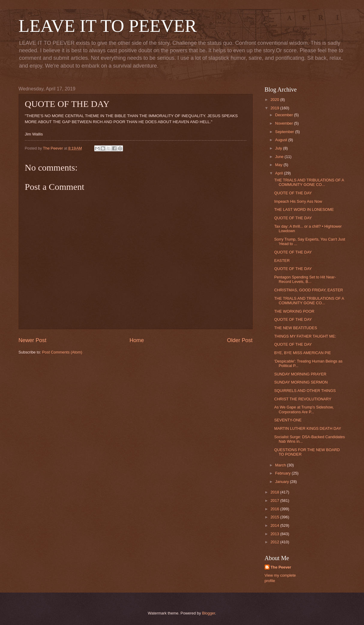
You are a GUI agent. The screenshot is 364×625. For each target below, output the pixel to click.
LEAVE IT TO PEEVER (108, 26)
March (281, 465)
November (285, 123)
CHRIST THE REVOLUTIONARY (303, 399)
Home (137, 340)
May (279, 165)
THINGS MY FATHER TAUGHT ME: (305, 336)
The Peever (281, 567)
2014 (275, 525)
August (282, 140)
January (283, 482)
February (283, 473)
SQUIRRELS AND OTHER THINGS (305, 391)
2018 (275, 492)
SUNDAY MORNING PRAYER (300, 374)
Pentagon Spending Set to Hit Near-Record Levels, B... (305, 279)
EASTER (282, 261)
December (285, 115)
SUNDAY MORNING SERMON (301, 382)
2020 (275, 100)
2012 (275, 542)
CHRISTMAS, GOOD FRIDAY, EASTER (309, 290)
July (279, 148)
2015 (275, 517)
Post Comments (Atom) (62, 352)
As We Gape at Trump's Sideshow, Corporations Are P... (304, 409)
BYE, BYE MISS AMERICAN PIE (303, 353)
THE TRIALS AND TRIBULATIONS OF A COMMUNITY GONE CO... (309, 182)
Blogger (209, 613)
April (280, 173)
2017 (275, 501)
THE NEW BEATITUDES (296, 328)
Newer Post (33, 340)
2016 (275, 509)
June (280, 157)
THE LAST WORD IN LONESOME (304, 209)
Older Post (240, 340)
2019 (275, 108)
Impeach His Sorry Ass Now (298, 201)
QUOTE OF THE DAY (293, 193)
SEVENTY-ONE (288, 420)
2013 (275, 534)
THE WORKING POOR (294, 311)
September (285, 132)
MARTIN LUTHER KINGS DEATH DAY (308, 428)
